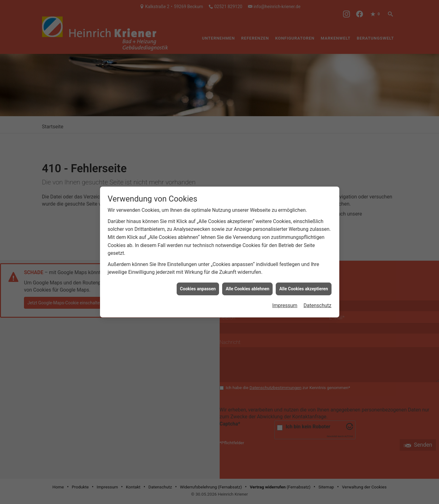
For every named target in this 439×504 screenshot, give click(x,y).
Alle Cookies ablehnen (247, 283)
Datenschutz (317, 300)
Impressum (285, 300)
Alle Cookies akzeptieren (303, 283)
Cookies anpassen (198, 283)
